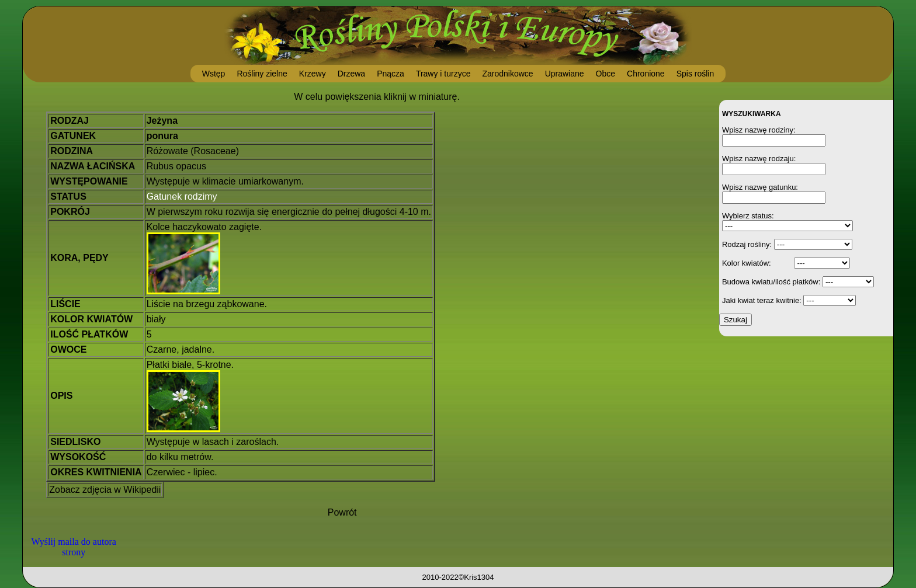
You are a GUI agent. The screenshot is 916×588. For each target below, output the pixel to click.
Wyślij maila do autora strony (74, 547)
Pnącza (391, 74)
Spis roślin (695, 74)
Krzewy (313, 74)
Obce (606, 74)
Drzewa (351, 74)
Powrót (342, 512)
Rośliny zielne (262, 74)
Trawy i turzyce (443, 74)
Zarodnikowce (507, 74)
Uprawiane (565, 74)
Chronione (646, 74)
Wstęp (214, 74)
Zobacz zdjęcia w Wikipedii (105, 490)
